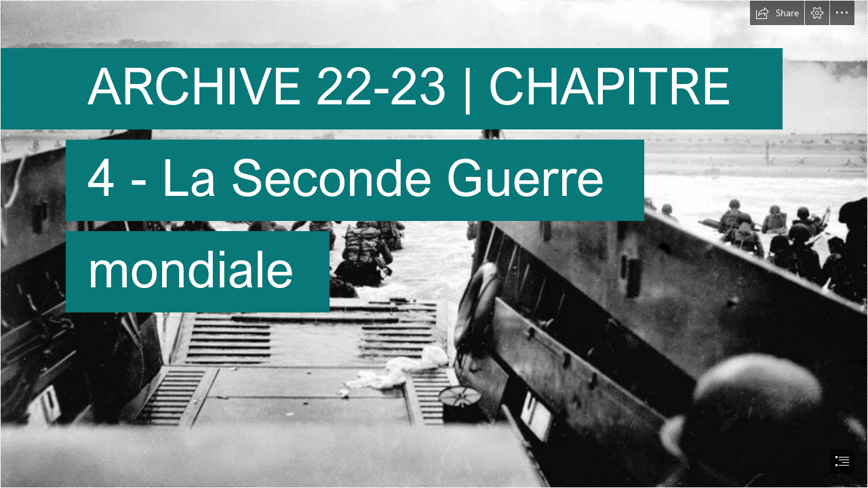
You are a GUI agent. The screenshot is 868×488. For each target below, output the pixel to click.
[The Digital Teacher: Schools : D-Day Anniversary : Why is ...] (434, 244)
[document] (434, 244)
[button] (777, 13)
